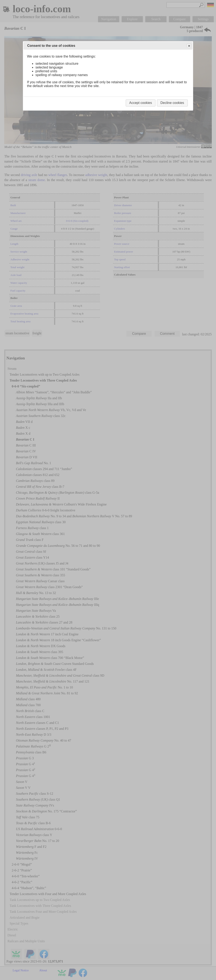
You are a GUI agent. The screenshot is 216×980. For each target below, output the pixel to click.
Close (189, 46)
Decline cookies (172, 103)
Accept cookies (141, 103)
